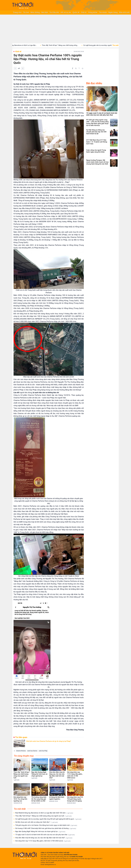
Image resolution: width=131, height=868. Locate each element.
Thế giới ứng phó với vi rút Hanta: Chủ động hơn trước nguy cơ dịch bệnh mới (46, 825)
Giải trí (84, 12)
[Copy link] (79, 68)
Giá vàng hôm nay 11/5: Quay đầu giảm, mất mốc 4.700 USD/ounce (43, 841)
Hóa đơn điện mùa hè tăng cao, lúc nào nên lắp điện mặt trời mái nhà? (44, 838)
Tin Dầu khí (54, 12)
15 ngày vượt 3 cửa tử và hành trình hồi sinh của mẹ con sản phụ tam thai (45, 835)
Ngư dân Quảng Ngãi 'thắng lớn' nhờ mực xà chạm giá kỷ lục (40, 832)
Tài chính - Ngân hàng (108, 12)
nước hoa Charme (32, 751)
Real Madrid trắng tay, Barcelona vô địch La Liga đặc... (22, 45)
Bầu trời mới (124, 12)
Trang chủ (17, 12)
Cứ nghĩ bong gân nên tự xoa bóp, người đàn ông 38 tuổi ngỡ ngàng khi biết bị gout (48, 819)
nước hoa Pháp (43, 751)
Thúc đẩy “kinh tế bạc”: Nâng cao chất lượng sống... (64, 45)
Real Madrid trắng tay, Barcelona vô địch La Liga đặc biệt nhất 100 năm (44, 813)
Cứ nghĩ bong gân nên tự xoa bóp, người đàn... (103, 45)
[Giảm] (15, 68)
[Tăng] (23, 68)
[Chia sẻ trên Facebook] (73, 68)
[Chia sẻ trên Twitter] (76, 68)
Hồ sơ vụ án (66, 12)
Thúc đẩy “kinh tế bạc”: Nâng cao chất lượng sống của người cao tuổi (44, 816)
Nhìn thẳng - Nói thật (39, 12)
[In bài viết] (83, 68)
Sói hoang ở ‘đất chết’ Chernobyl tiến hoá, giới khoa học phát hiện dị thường (46, 828)
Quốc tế (76, 12)
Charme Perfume (21, 751)
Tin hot (26, 12)
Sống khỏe (93, 12)
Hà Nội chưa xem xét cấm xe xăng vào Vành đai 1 (37, 822)
